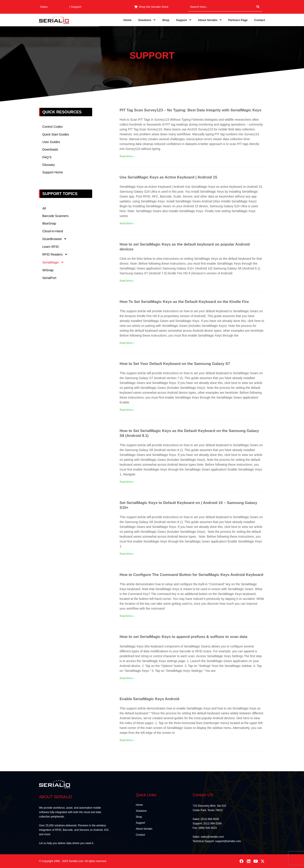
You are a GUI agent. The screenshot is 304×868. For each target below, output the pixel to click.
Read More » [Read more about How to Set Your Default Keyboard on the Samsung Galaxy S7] (127, 410)
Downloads (51, 150)
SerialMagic (54, 264)
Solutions (147, 20)
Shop (166, 20)
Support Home (53, 173)
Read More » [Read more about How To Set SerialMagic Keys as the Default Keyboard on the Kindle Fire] (127, 343)
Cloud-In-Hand (53, 233)
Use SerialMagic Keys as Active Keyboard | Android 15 (168, 177)
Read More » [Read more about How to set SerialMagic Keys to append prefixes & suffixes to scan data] (127, 678)
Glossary (49, 166)
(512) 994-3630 (59, 7)
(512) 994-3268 (93, 7)
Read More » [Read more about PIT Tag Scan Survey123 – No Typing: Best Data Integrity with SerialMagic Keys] (127, 156)
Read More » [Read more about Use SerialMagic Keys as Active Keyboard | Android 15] (127, 223)
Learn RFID (51, 248)
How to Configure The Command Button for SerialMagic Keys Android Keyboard (191, 575)
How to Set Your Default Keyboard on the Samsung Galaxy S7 (175, 364)
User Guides (52, 142)
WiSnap (48, 272)
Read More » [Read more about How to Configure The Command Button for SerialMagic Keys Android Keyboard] (127, 616)
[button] (147, 20)
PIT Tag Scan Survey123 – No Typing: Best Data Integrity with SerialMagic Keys (191, 110)
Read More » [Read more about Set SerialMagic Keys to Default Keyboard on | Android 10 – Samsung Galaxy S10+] (127, 554)
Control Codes (53, 127)
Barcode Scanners (56, 217)
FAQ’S (47, 158)
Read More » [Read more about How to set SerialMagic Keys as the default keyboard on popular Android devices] (127, 281)
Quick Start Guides (56, 135)
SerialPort (50, 280)
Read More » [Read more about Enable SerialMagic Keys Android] (127, 740)
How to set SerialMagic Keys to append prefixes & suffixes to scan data (183, 637)
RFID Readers (56, 256)
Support (184, 20)
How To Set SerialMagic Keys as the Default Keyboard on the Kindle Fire (184, 302)
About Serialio (210, 20)
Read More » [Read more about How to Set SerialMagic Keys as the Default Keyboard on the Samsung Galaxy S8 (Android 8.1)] (127, 482)
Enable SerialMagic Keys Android (150, 699)
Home (127, 20)
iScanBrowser (56, 240)
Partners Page (238, 20)
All (44, 209)
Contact (260, 20)
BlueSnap (50, 225)
